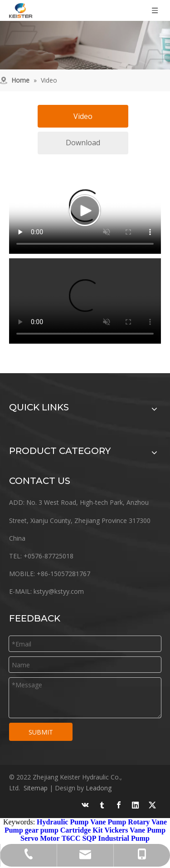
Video (83, 116)
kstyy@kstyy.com (59, 591)
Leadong (99, 788)
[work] (85, 45)
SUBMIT (41, 732)
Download (83, 143)
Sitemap (36, 788)
